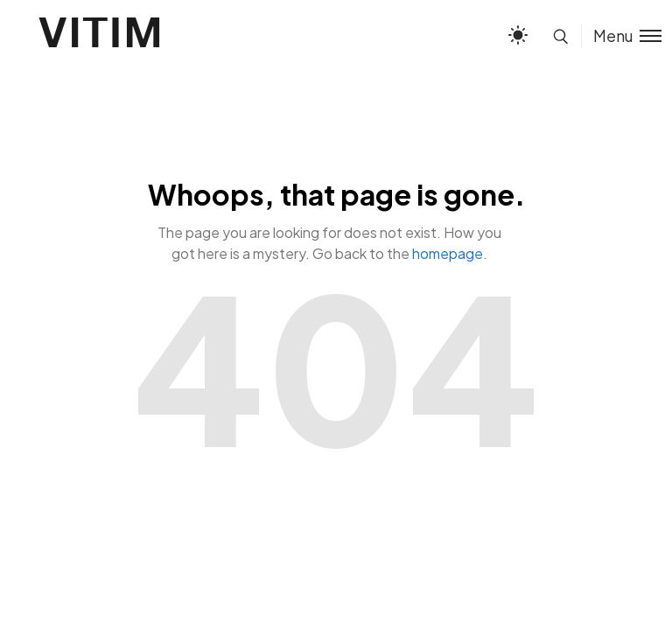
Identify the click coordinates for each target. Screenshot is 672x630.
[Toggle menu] (621, 35)
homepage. (450, 253)
